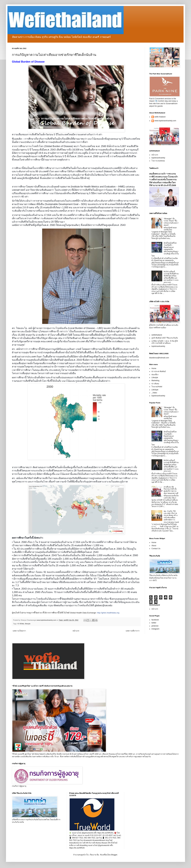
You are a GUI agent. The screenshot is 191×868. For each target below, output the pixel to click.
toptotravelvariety (158, 158)
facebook (155, 620)
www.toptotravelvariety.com (165, 121)
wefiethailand (157, 335)
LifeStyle (155, 390)
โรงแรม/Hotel (157, 387)
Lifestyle (155, 378)
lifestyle (28, 624)
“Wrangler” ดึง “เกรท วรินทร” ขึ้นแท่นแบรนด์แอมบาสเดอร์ (171, 222)
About (154, 546)
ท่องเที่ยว (155, 375)
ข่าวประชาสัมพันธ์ (159, 371)
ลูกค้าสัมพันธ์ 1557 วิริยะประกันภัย (165, 338)
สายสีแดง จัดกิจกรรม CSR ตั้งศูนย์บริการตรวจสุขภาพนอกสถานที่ (171, 490)
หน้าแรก (76, 631)
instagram (155, 629)
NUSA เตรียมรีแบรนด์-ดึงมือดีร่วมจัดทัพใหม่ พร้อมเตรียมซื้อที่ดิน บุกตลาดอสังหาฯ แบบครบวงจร (171, 277)
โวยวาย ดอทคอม (158, 161)
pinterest (155, 626)
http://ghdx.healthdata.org (108, 613)
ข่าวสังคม (21, 624)
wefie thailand (160, 117)
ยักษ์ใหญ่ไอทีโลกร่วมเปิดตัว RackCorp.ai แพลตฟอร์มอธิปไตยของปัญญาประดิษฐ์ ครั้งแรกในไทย (165, 249)
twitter (154, 623)
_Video (154, 393)
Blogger (114, 855)
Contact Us (156, 549)
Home (154, 368)
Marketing (155, 381)
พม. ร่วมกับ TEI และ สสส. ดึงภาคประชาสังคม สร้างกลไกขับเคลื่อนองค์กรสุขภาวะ (171, 515)
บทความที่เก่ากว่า (133, 631)
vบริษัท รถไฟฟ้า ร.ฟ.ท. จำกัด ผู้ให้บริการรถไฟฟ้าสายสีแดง (165, 342)
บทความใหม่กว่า (19, 631)
